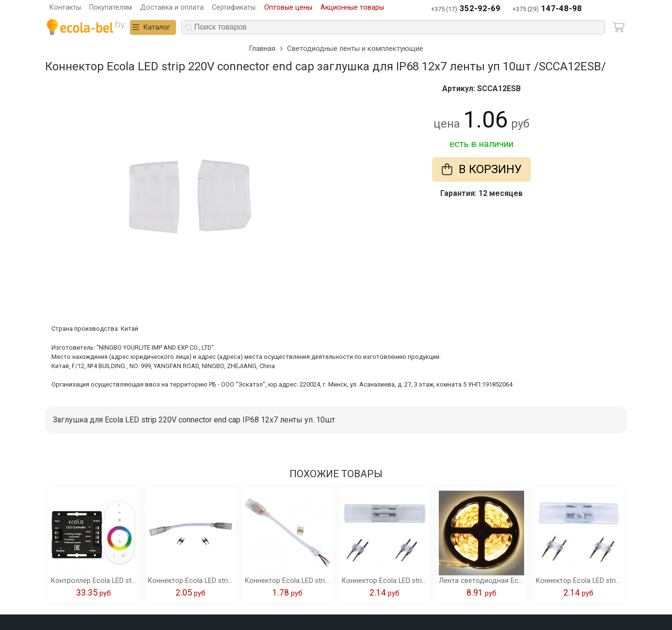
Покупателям (111, 8)
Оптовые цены (288, 8)
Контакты (65, 8)
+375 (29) (547, 9)
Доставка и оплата (172, 8)
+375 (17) (466, 9)
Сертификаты (234, 8)
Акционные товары (352, 8)
